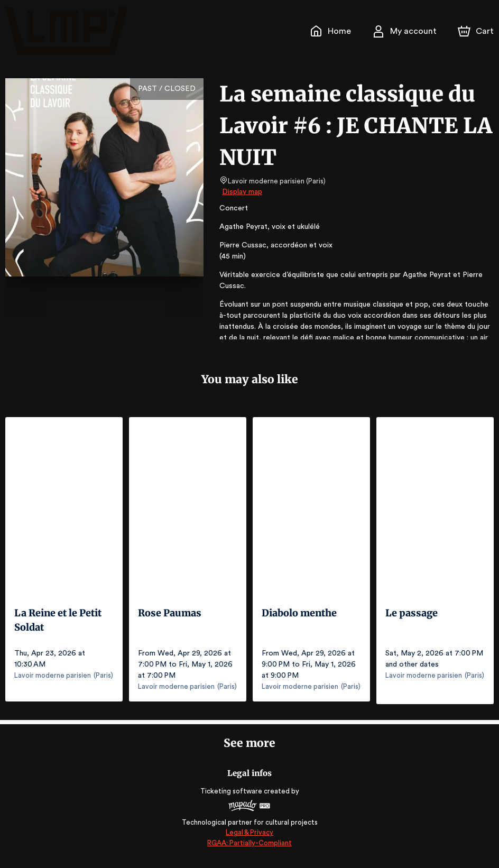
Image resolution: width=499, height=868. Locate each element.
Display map (242, 192)
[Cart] (477, 31)
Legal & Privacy (249, 837)
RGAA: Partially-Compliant (249, 847)
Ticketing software (233, 795)
